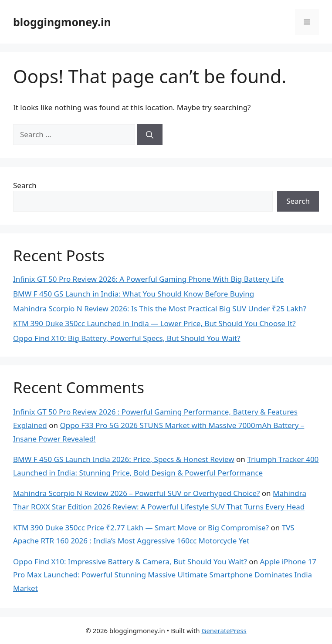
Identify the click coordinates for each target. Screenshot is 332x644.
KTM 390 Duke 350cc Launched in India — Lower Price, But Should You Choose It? (154, 323)
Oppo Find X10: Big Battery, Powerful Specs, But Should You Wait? (127, 338)
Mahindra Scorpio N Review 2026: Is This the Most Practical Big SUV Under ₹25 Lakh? (160, 309)
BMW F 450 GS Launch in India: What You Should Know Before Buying (134, 294)
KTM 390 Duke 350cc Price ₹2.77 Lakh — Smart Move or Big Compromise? (141, 528)
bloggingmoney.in (62, 22)
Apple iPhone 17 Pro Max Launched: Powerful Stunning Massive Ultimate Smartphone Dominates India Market (165, 575)
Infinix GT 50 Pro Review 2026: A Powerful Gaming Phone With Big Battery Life (148, 279)
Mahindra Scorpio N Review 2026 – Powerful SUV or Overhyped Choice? (136, 493)
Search (25, 185)
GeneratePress (224, 631)
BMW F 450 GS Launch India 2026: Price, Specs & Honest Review (124, 459)
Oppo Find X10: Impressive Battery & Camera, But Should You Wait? (130, 561)
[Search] (150, 135)
